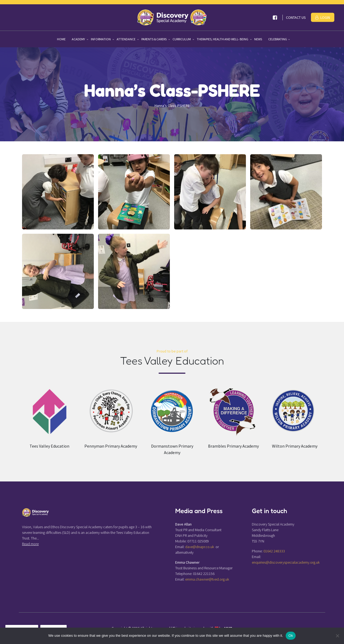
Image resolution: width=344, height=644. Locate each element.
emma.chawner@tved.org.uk (207, 579)
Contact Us (296, 17)
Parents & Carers (154, 39)
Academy (79, 39)
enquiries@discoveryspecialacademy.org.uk (286, 562)
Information (101, 39)
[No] (337, 636)
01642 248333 (274, 551)
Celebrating (278, 39)
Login (323, 17)
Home (61, 39)
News (258, 39)
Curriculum (182, 39)
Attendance (126, 39)
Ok (291, 636)
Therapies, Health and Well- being (223, 39)
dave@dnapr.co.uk (200, 547)
